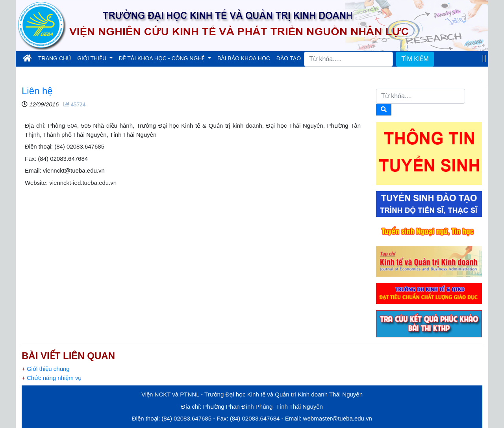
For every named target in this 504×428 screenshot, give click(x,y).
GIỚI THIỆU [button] (93, 58)
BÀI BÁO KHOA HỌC (244, 58)
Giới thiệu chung (46, 369)
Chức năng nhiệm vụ (52, 378)
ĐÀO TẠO (289, 58)
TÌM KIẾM (415, 59)
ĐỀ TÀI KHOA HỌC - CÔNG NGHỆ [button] (163, 58)
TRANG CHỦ (56, 58)
